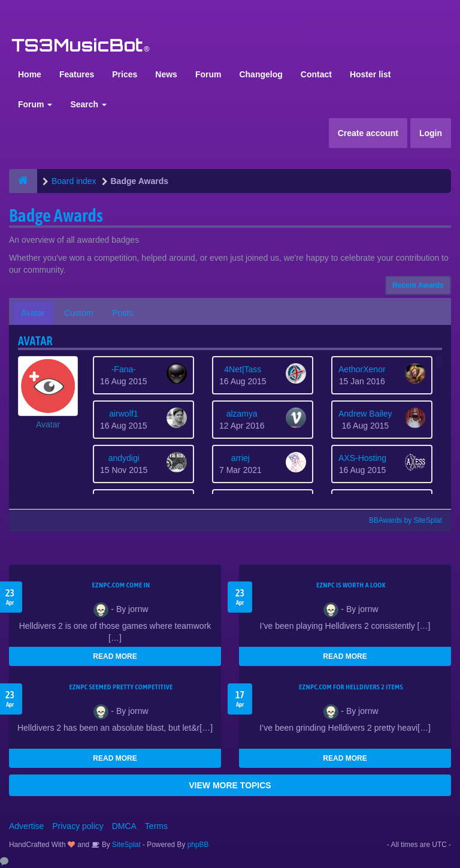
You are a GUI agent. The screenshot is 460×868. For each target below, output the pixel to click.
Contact (316, 74)
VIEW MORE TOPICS (230, 785)
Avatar (33, 313)
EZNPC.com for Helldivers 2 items (351, 687)
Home (30, 74)
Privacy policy (78, 826)
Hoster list (370, 74)
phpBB (198, 845)
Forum (208, 74)
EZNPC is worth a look (351, 585)
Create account (368, 133)
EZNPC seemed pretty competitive (121, 687)
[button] (48, 393)
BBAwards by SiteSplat (400, 520)
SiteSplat (125, 845)
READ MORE (115, 656)
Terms (156, 826)
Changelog (261, 74)
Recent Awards (418, 285)
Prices (125, 74)
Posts (122, 313)
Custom (78, 313)
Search (88, 104)
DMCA (124, 826)
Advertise (26, 826)
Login (431, 133)
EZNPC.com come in (121, 585)
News (166, 74)
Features (77, 74)
